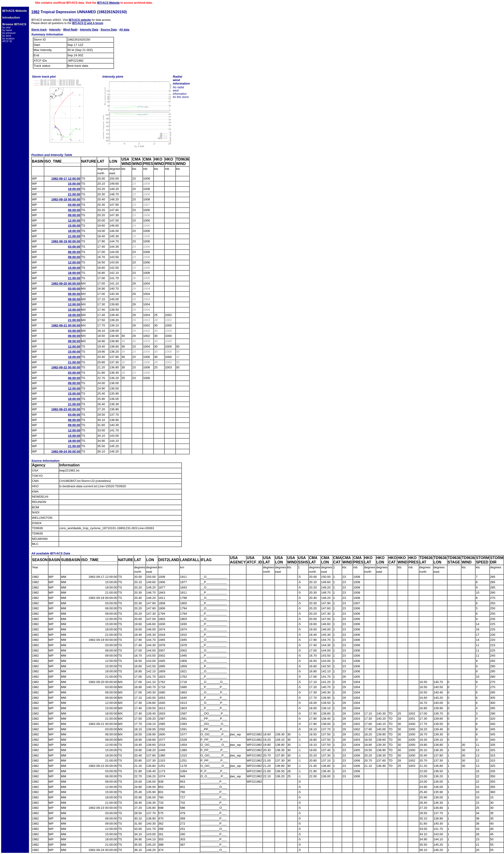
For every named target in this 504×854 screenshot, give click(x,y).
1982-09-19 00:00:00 (66, 241)
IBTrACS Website (108, 3)
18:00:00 (74, 189)
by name (7, 30)
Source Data (109, 30)
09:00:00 (74, 215)
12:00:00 (74, 220)
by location (8, 38)
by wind (7, 36)
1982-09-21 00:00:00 (66, 325)
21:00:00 (74, 194)
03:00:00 (74, 205)
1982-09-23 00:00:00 (66, 409)
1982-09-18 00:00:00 (66, 199)
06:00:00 (74, 210)
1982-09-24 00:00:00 (66, 451)
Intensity (55, 30)
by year (6, 27)
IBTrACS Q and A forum (88, 23)
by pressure (9, 33)
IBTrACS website (80, 20)
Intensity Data (89, 30)
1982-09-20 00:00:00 (66, 283)
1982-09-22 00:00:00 (66, 367)
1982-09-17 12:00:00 (66, 179)
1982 (35, 12)
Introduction (11, 17)
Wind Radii (70, 30)
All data (124, 30)
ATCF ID (7, 41)
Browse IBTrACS (14, 24)
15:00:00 (74, 184)
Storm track (39, 30)
